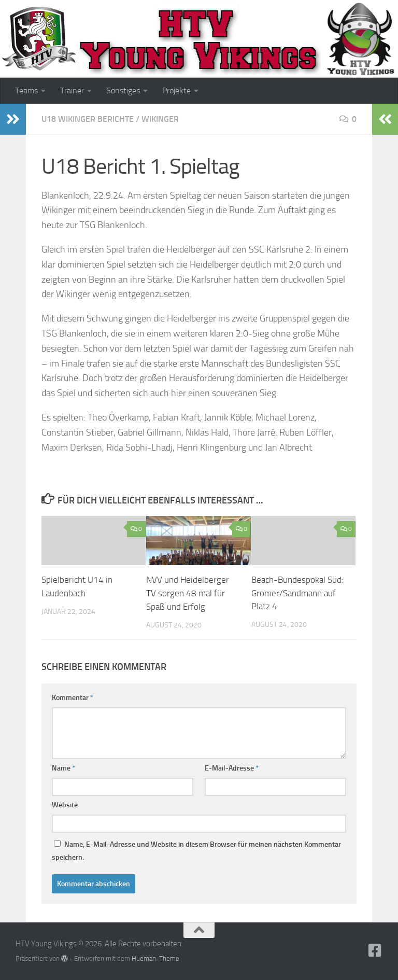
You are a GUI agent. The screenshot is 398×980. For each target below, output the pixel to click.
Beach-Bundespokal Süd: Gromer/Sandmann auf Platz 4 (297, 593)
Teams (26, 90)
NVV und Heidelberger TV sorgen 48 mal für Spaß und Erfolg (188, 593)
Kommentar (73, 697)
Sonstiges (123, 90)
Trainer (72, 90)
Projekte (176, 90)
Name (63, 768)
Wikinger (160, 119)
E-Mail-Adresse (232, 768)
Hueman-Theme (155, 958)
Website (65, 804)
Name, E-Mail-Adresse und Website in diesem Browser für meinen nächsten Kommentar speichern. (196, 850)
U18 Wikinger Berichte (88, 119)
